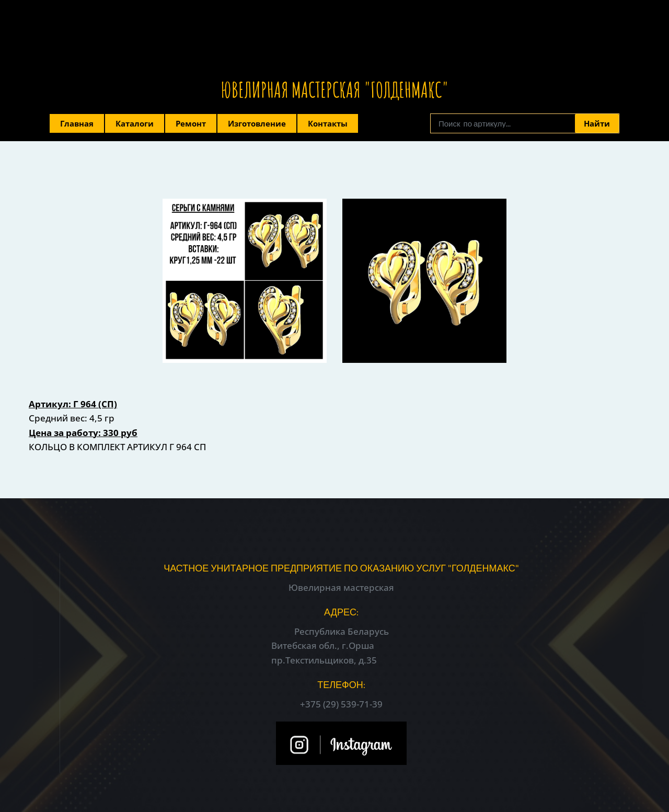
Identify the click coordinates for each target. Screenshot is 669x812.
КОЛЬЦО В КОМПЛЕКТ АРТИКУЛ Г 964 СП (117, 447)
